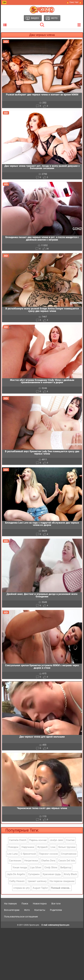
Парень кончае (38, 840)
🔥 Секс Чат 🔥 (74, 2)
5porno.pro (34, 925)
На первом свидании (62, 881)
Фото (27, 910)
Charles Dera (48, 861)
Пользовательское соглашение (21, 917)
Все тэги (56, 904)
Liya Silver (36, 867)
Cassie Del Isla (67, 861)
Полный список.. (61, 888)
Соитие (70, 840)
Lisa (53, 847)
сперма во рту (21, 888)
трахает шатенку (37, 881)
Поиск (25, 904)
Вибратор (66, 867)
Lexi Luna (12, 854)
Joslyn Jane (56, 840)
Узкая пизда (20, 867)
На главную (10, 904)
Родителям (56, 910)
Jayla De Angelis (16, 874)
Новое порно (40, 904)
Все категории (12, 910)
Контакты (40, 910)
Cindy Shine (51, 867)
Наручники (28, 847)
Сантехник (15, 861)
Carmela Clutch (18, 840)
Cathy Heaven (17, 881)
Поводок (13, 847)
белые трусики (67, 847)
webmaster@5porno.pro (59, 925)
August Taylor (40, 888)
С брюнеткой (28, 854)
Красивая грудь (52, 874)
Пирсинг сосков (48, 854)
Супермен (34, 874)
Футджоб (42, 847)
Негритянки (31, 861)
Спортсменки (69, 854)
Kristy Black (70, 874)
